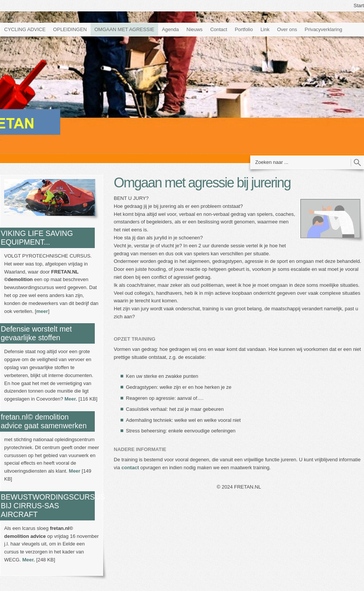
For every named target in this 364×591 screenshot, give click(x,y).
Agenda (170, 29)
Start (359, 6)
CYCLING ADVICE (25, 29)
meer (42, 311)
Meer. (71, 399)
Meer (75, 471)
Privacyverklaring (324, 29)
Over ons (287, 29)
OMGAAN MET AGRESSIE (124, 29)
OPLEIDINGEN (70, 29)
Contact (219, 29)
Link (265, 29)
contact (130, 468)
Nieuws (195, 29)
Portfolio (244, 29)
